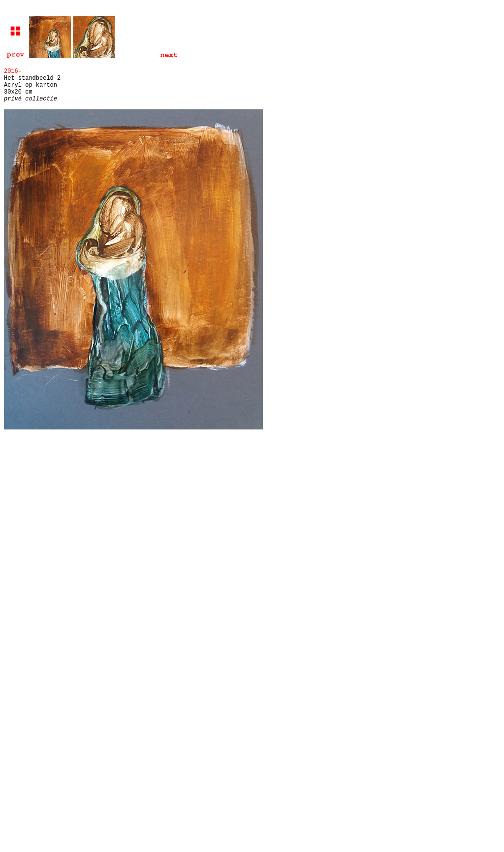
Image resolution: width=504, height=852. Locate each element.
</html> (252, 479)
